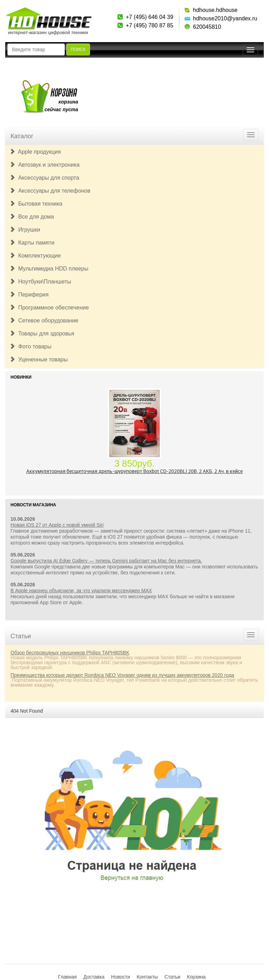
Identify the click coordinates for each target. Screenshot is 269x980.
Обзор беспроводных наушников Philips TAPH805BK (70, 653)
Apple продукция (35, 152)
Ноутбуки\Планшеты (40, 282)
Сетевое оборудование (44, 321)
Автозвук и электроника (44, 165)
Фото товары (30, 346)
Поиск (78, 49)
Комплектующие (35, 256)
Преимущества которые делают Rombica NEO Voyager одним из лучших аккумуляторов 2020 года (122, 675)
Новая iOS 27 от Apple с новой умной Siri (57, 525)
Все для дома (32, 217)
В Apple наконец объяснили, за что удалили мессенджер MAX (81, 591)
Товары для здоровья (42, 334)
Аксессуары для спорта (44, 178)
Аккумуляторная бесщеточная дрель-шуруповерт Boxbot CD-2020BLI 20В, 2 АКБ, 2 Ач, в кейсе (134, 471)
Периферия (29, 295)
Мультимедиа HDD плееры (49, 269)
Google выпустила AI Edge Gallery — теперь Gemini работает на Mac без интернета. (106, 561)
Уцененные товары (39, 359)
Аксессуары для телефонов (50, 191)
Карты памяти (32, 243)
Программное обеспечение (49, 308)
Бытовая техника (36, 204)
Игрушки (25, 230)
